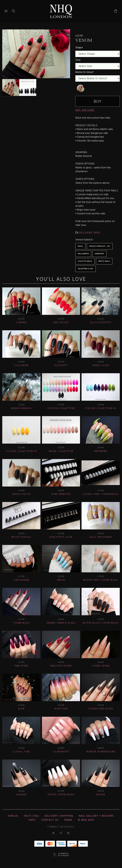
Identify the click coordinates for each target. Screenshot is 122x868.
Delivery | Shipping (59, 816)
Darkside (99, 254)
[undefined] (81, 88)
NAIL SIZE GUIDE (85, 110)
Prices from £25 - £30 (100, 246)
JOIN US (13, 816)
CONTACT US (50, 820)
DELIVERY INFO (89, 233)
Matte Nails (104, 261)
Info (32, 820)
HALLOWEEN (83, 254)
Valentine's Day (86, 269)
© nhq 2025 (86, 820)
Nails (80, 246)
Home (68, 820)
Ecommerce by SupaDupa (63, 854)
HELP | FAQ (31, 816)
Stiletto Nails (85, 261)
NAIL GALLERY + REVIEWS (96, 816)
